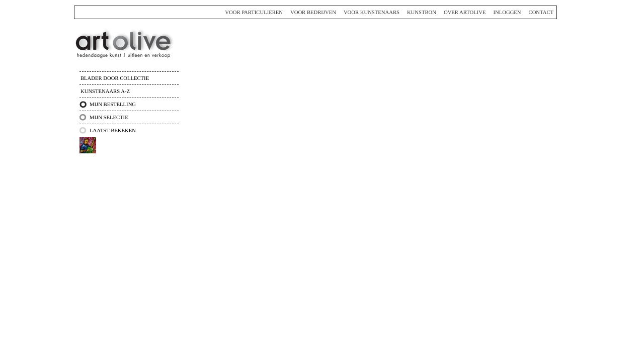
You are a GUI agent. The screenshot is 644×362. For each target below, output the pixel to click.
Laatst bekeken (113, 130)
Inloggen (507, 12)
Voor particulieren (254, 12)
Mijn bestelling (113, 104)
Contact (541, 12)
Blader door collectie (115, 78)
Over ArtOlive (465, 12)
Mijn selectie (109, 117)
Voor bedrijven (313, 12)
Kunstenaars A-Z (105, 91)
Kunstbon (422, 12)
